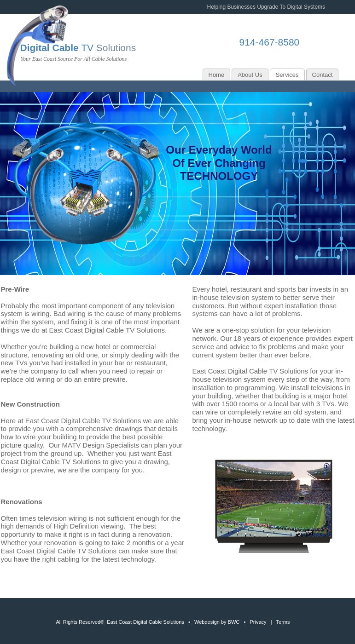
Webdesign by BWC (217, 622)
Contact (323, 75)
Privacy (258, 622)
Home (217, 75)
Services (287, 75)
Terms (283, 622)
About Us (250, 75)
